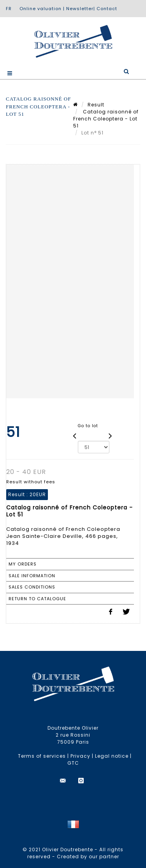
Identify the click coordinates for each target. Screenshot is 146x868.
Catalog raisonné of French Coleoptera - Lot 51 (106, 119)
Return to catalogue (37, 599)
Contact (107, 9)
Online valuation (40, 9)
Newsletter (80, 9)
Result (96, 105)
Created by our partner (88, 857)
